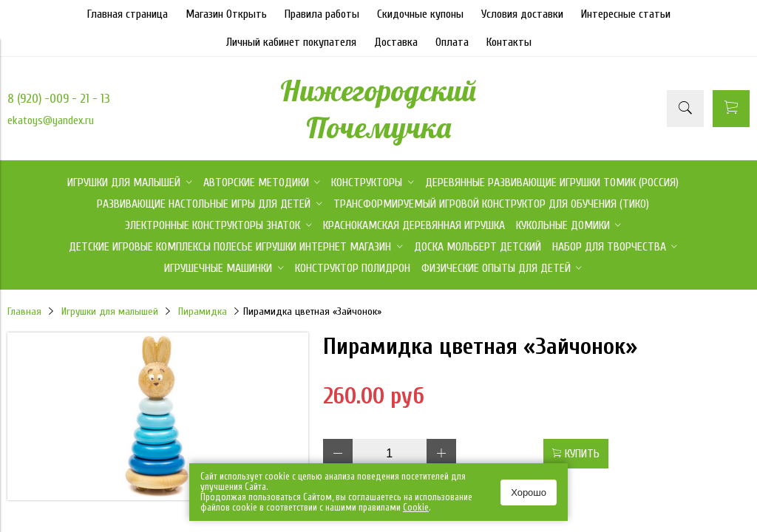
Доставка (396, 42)
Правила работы (322, 14)
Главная (24, 311)
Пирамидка (203, 311)
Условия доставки (522, 14)
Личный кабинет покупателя (291, 42)
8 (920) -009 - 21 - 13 (59, 99)
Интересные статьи (626, 14)
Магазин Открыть (226, 14)
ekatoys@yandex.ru (51, 120)
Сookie (416, 507)
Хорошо (529, 492)
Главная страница (128, 14)
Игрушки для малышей (110, 311)
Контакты (509, 42)
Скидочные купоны (420, 14)
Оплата (452, 42)
